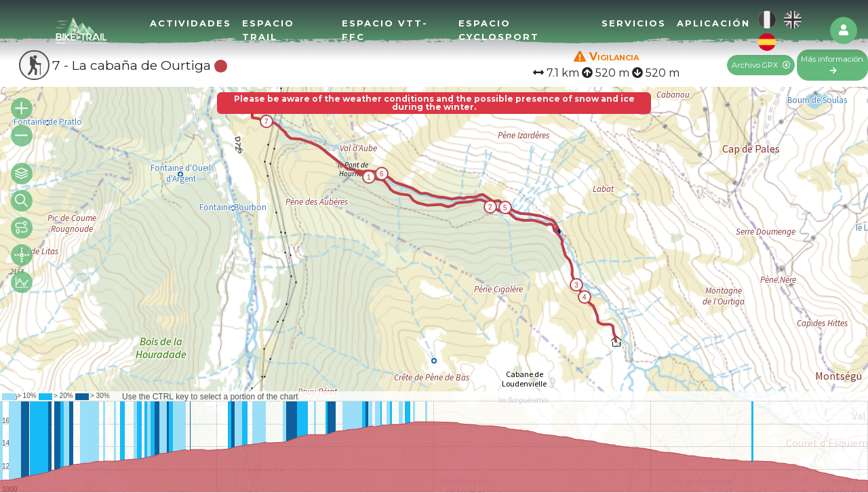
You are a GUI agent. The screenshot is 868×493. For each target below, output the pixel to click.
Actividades (191, 23)
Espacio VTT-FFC (385, 29)
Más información (832, 64)
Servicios (634, 23)
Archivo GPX (761, 65)
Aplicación (713, 23)
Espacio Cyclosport (499, 29)
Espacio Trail (268, 29)
